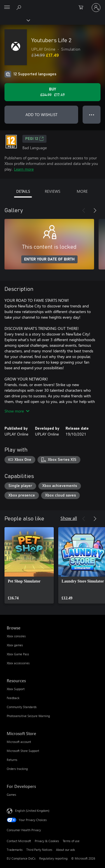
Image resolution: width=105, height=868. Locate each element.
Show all (69, 518)
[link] (29, 565)
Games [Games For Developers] (11, 795)
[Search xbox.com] (20, 7)
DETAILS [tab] (23, 191)
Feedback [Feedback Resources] (13, 698)
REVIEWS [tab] (53, 191)
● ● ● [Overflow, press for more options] (92, 115)
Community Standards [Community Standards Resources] (22, 707)
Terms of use (71, 841)
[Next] (95, 210)
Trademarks (15, 850)
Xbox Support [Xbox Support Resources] (16, 689)
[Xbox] (15, 20)
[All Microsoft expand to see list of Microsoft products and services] (7, 8)
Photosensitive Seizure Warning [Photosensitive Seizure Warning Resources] (28, 716)
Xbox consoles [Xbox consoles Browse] (16, 636)
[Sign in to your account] (96, 8)
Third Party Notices (39, 850)
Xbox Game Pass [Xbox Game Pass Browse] (18, 654)
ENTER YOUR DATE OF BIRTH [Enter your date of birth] (49, 259)
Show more (17, 411)
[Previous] (84, 210)
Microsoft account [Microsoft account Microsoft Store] (19, 742)
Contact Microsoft (19, 841)
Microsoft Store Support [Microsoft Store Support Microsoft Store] (23, 751)
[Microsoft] (52, 4)
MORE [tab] (82, 191)
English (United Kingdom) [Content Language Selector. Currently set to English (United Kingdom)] (32, 811)
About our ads (66, 850)
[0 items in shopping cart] (83, 8)
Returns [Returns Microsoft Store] (12, 760)
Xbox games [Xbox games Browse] (15, 645)
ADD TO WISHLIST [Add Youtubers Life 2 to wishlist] (41, 115)
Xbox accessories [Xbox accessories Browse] (18, 663)
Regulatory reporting (53, 858)
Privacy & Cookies (47, 841)
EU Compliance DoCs (21, 858)
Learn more (24, 169)
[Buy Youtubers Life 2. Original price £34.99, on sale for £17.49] (53, 92)
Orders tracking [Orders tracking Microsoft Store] (17, 769)
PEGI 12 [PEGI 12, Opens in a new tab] (34, 139)
